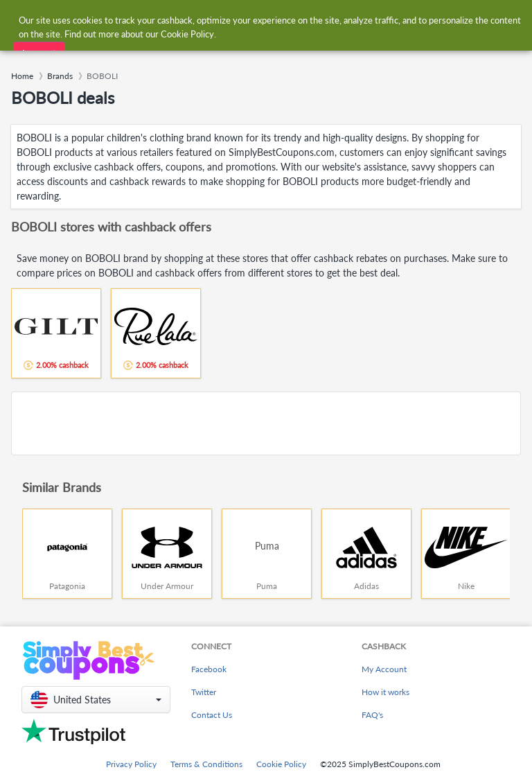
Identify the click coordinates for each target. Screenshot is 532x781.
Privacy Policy (131, 764)
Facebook (209, 669)
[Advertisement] (266, 423)
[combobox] (252, 20)
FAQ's (372, 715)
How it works (385, 692)
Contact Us (212, 715)
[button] (96, 700)
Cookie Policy (281, 764)
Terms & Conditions (206, 764)
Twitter (204, 692)
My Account (384, 669)
